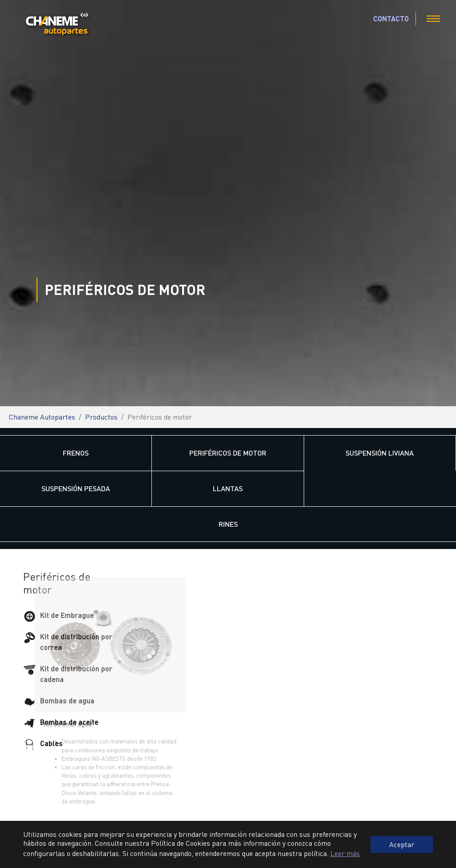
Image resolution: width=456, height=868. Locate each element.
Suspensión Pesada (76, 488)
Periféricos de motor (228, 453)
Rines (228, 524)
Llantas (228, 488)
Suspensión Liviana (380, 453)
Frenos (76, 453)
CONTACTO (391, 18)
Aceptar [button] (402, 844)
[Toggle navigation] (433, 19)
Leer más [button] (345, 853)
